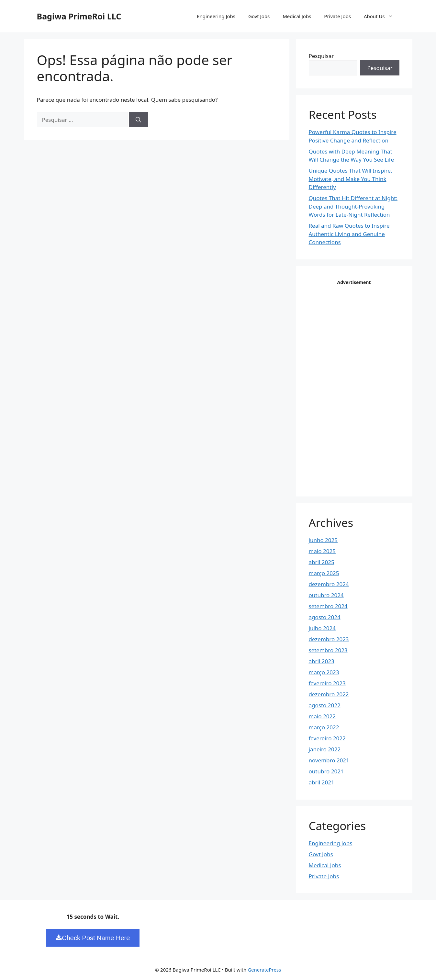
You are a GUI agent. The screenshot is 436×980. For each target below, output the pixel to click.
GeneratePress (264, 970)
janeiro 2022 (325, 749)
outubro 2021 (326, 771)
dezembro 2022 (329, 694)
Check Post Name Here (93, 938)
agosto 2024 (325, 617)
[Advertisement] (357, 384)
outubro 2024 (326, 595)
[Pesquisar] (138, 120)
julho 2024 (322, 628)
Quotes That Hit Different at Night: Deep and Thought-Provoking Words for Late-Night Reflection (353, 206)
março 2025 (324, 573)
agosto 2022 (325, 705)
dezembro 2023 (329, 639)
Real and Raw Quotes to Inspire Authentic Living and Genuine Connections (349, 234)
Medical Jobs (297, 16)
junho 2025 (323, 540)
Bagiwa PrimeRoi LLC (79, 16)
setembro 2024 (328, 606)
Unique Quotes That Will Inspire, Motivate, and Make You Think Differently (351, 179)
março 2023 (324, 672)
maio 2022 (322, 716)
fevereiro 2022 (327, 738)
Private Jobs (337, 16)
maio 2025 (322, 551)
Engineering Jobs (216, 16)
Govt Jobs (259, 16)
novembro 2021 (329, 760)
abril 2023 (322, 661)
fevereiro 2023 (327, 683)
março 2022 (324, 727)
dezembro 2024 (329, 584)
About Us (382, 16)
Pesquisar (321, 56)
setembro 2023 (328, 650)
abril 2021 (322, 782)
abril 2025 (322, 562)
